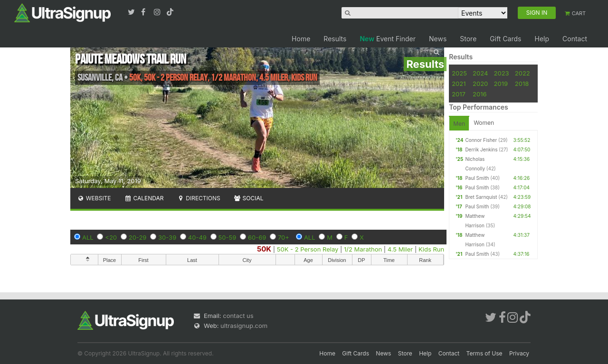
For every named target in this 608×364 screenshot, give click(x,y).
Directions (198, 198)
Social (249, 198)
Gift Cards (505, 39)
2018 (522, 84)
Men (459, 124)
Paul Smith (477, 178)
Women (484, 123)
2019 (501, 84)
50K (264, 249)
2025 (459, 73)
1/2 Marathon (363, 249)
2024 (480, 73)
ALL (88, 237)
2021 (459, 84)
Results (335, 39)
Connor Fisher (481, 140)
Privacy (519, 353)
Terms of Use (484, 353)
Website (94, 198)
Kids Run (431, 249)
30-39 (167, 237)
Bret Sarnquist (481, 197)
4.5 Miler (400, 249)
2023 (502, 73)
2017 (459, 94)
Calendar (144, 198)
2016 (480, 94)
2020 (480, 84)
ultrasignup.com (244, 326)
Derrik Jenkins (481, 149)
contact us (238, 316)
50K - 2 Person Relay (308, 249)
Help (542, 39)
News (438, 39)
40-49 (197, 237)
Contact (575, 39)
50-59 (228, 237)
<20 (111, 237)
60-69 (257, 237)
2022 (522, 73)
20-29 (138, 237)
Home (301, 39)
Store (468, 39)
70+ (284, 237)
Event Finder (388, 39)
